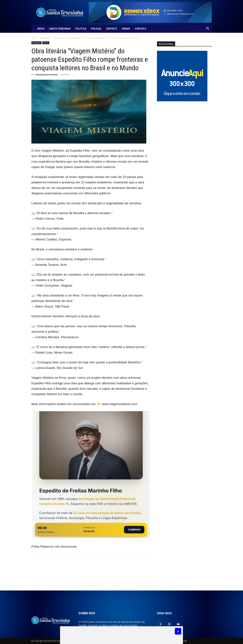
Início (41, 29)
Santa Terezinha (60, 29)
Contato (140, 29)
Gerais (126, 29)
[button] (208, 29)
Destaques (45, 38)
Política (81, 29)
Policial (96, 29)
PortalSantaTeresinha (47, 75)
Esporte (112, 29)
